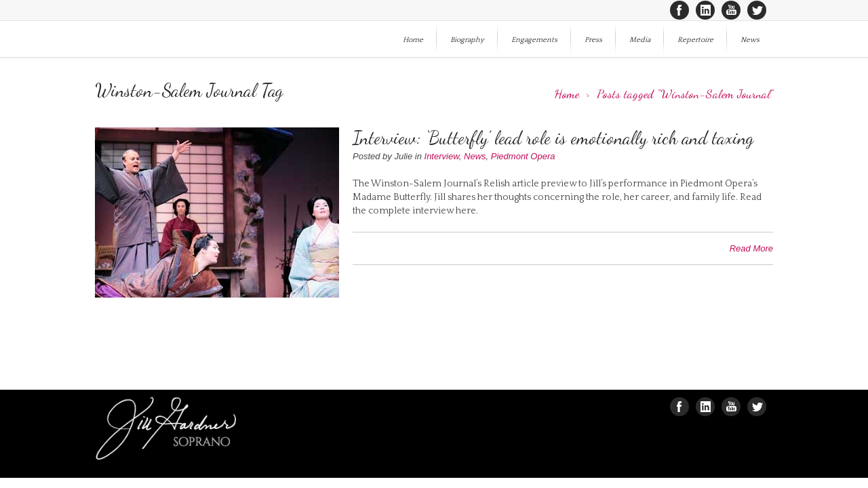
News (750, 40)
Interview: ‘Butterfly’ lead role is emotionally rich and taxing (553, 138)
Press (593, 40)
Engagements (534, 40)
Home (413, 40)
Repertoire (695, 40)
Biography (467, 40)
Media (640, 40)
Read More (751, 248)
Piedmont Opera (523, 156)
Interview (442, 156)
